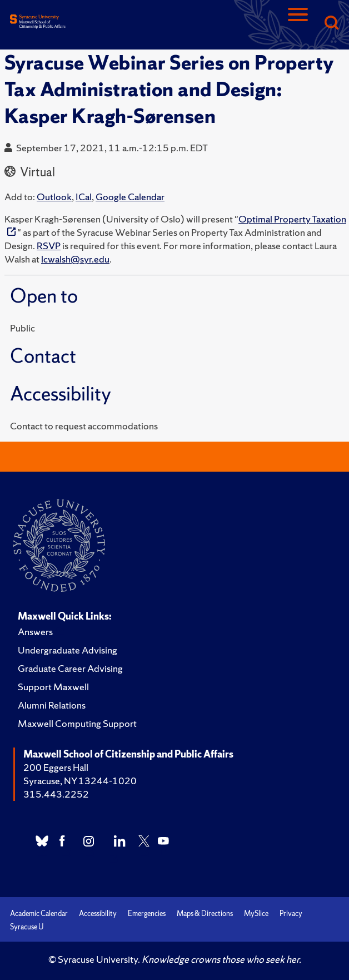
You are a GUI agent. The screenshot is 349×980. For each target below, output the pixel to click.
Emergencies (147, 914)
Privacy (291, 914)
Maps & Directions (205, 914)
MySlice (256, 914)
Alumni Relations (52, 705)
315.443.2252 (56, 794)
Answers (35, 632)
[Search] (331, 24)
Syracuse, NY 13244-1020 (80, 781)
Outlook (54, 197)
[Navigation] (298, 24)
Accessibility (98, 914)
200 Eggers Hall (56, 767)
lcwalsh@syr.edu (75, 259)
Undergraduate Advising (68, 650)
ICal (84, 197)
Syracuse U (27, 927)
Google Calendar (130, 197)
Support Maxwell (53, 687)
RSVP (49, 246)
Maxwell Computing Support (77, 723)
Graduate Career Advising (70, 668)
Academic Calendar (39, 914)
